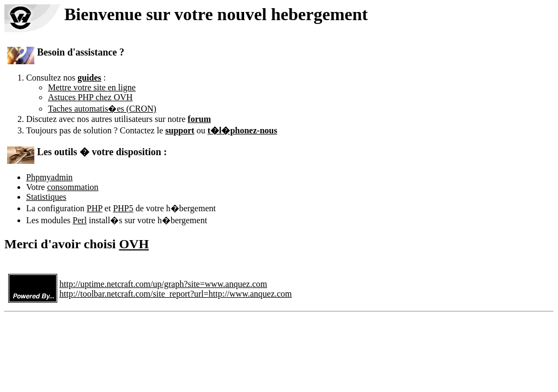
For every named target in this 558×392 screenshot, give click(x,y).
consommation (72, 187)
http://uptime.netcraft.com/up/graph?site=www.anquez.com (163, 284)
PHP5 (123, 208)
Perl (80, 220)
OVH (134, 244)
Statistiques (46, 197)
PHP (95, 208)
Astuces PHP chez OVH (90, 97)
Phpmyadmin (49, 177)
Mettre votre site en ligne (92, 87)
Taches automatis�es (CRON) (102, 109)
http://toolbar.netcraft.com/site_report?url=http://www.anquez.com (176, 294)
